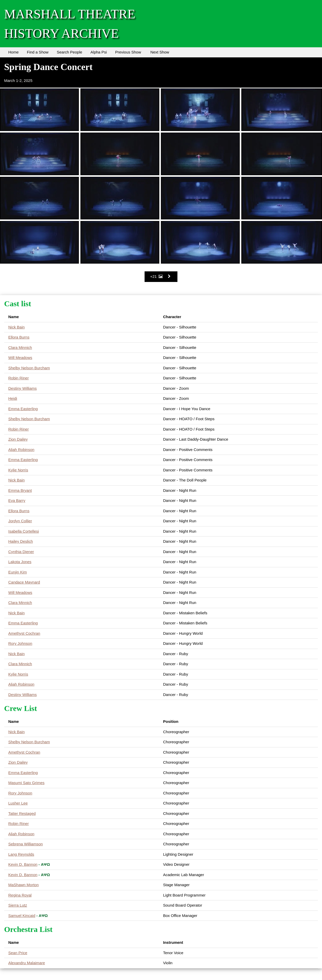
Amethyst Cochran (24, 633)
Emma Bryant (20, 490)
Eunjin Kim (18, 572)
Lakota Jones (20, 562)
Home (13, 52)
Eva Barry (17, 500)
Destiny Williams (23, 388)
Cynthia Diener (21, 552)
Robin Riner (18, 378)
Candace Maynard (24, 582)
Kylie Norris (18, 470)
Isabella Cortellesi (24, 531)
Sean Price (18, 953)
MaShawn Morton (24, 885)
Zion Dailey (18, 439)
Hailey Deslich (21, 541)
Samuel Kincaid (22, 916)
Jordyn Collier (20, 521)
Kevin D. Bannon (23, 864)
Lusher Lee (18, 803)
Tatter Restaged (22, 813)
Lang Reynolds (21, 854)
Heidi (13, 398)
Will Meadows (20, 358)
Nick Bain (16, 327)
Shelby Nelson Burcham (29, 368)
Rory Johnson (20, 643)
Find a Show (38, 52)
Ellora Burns (19, 337)
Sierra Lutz (18, 905)
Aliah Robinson (21, 450)
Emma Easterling (23, 409)
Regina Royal (20, 895)
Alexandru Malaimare (27, 963)
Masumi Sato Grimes (26, 783)
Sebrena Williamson (25, 844)
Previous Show (128, 52)
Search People (69, 52)
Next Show (160, 52)
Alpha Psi (99, 52)
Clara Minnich (20, 347)
